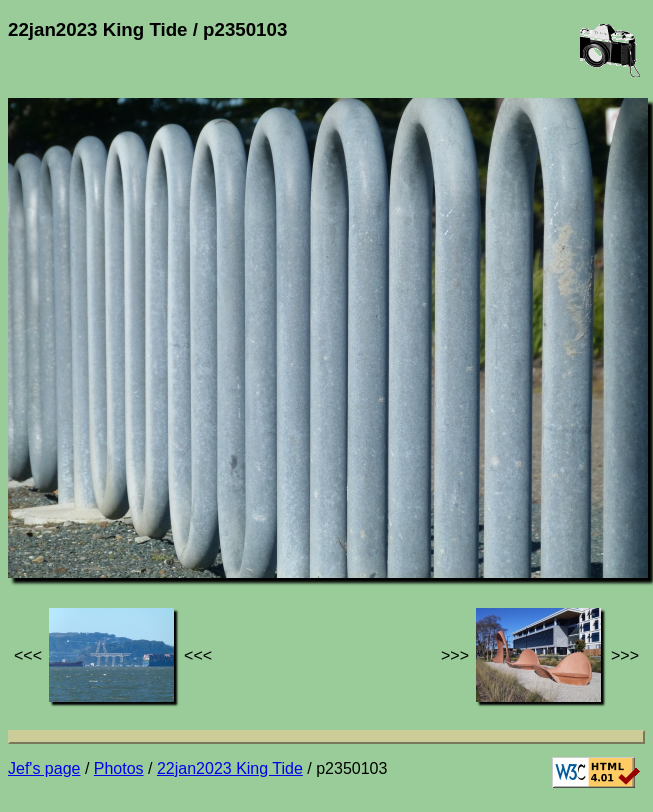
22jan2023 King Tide (230, 768)
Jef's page (44, 768)
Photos (119, 768)
